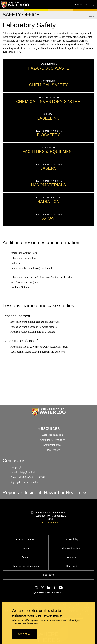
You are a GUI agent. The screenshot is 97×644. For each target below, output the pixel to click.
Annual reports (52, 450)
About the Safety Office (53, 440)
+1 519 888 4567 (51, 522)
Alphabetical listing (52, 435)
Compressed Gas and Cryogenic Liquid (31, 268)
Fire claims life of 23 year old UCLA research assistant (39, 346)
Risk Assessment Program (24, 282)
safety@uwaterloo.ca (29, 472)
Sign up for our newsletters (25, 482)
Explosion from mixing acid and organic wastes (35, 322)
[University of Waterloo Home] (15, 5)
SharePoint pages (53, 445)
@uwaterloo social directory (48, 592)
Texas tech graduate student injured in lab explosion (38, 352)
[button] (81, 5)
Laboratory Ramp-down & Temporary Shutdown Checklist (41, 277)
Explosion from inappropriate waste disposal (34, 327)
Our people (16, 467)
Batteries (15, 263)
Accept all (24, 634)
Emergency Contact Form (24, 253)
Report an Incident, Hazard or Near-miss (45, 493)
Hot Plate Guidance (21, 287)
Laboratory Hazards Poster (25, 258)
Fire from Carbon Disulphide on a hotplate (33, 332)
